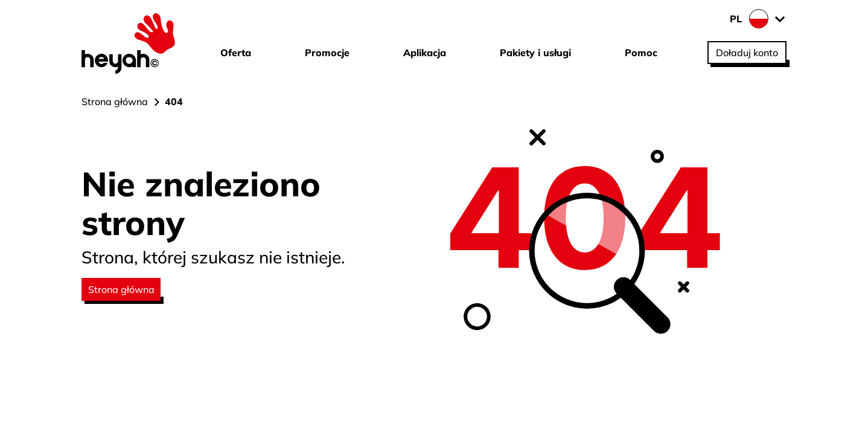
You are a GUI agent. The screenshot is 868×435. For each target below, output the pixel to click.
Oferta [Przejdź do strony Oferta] (236, 53)
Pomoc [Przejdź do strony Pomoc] (641, 53)
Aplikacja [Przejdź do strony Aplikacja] (425, 53)
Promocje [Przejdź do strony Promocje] (327, 53)
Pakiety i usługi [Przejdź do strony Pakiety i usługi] (535, 53)
